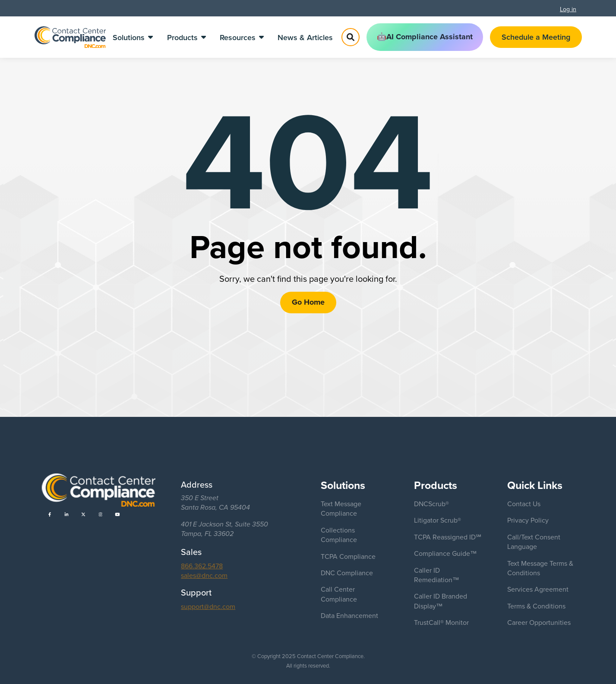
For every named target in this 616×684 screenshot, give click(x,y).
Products (186, 37)
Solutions (133, 37)
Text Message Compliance (341, 508)
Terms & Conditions (536, 606)
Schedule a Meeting (536, 37)
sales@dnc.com (204, 575)
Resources (242, 37)
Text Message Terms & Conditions (540, 568)
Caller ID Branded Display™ (441, 601)
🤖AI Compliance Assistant (425, 37)
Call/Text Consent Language (534, 542)
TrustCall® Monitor (441, 622)
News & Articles (305, 37)
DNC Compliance (347, 573)
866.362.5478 (202, 566)
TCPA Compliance (348, 556)
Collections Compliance (339, 535)
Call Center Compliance (339, 594)
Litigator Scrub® (438, 520)
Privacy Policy (528, 520)
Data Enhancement (349, 615)
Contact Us (524, 504)
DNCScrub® (431, 504)
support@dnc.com (208, 606)
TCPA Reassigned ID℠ (448, 537)
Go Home (308, 302)
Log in (568, 9)
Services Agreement (538, 589)
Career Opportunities (539, 622)
